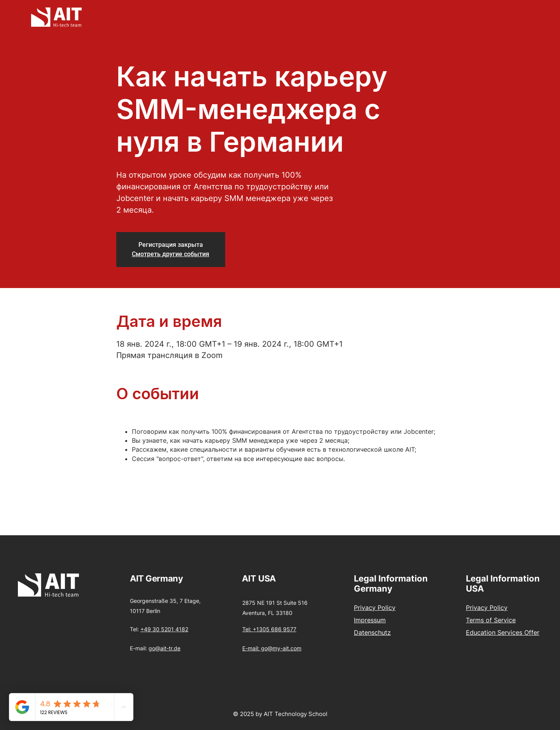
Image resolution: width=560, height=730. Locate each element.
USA (267, 578)
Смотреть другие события (171, 254)
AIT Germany (156, 578)
